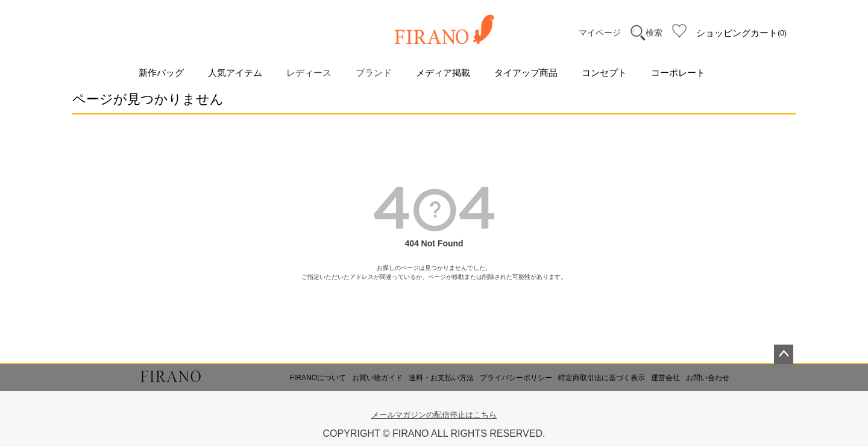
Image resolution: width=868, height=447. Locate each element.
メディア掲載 (443, 73)
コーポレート (678, 73)
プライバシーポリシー (516, 378)
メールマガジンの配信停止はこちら (434, 415)
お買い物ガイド (377, 378)
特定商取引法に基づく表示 (602, 378)
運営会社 (665, 378)
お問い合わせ (708, 378)
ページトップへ (784, 354)
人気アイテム (235, 73)
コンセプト (604, 73)
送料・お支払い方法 (441, 378)
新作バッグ (161, 73)
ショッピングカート (741, 33)
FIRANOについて (318, 378)
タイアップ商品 (526, 73)
